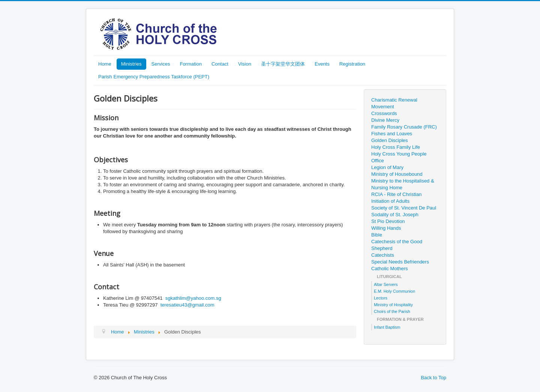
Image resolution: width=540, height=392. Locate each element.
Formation (191, 64)
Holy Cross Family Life (396, 147)
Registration (352, 64)
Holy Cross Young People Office (399, 157)
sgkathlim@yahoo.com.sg (193, 298)
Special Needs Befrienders (400, 262)
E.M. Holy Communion (394, 291)
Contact (220, 64)
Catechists (383, 255)
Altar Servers (386, 284)
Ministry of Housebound (397, 174)
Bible (377, 235)
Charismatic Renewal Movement (394, 103)
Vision (245, 64)
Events (322, 64)
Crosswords (384, 113)
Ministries (131, 64)
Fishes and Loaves (392, 134)
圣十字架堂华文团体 (283, 64)
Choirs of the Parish (392, 311)
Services (161, 64)
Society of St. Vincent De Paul (404, 208)
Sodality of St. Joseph (395, 215)
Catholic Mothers (390, 269)
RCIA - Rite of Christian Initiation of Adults (396, 198)
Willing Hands (386, 228)
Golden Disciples (390, 140)
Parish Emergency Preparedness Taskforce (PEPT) (154, 77)
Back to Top (433, 378)
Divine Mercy (385, 120)
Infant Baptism (387, 327)
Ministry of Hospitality (393, 305)
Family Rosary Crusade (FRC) (404, 127)
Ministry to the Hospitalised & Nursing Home (403, 184)
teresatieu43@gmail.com (187, 305)
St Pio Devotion (388, 221)
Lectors (381, 298)
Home (105, 64)
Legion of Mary (387, 167)
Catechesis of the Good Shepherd (397, 245)
